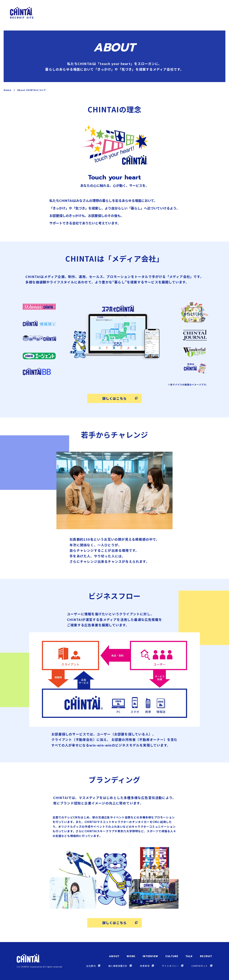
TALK (189, 956)
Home (7, 90)
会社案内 (91, 966)
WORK (131, 956)
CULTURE (172, 956)
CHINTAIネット (200, 966)
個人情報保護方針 (118, 966)
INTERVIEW (150, 956)
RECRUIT (206, 956)
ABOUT (114, 956)
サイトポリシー (170, 966)
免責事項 (145, 966)
